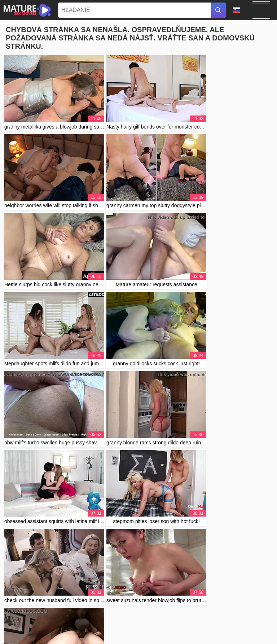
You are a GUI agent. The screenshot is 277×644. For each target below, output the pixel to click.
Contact (180, 628)
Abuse (199, 628)
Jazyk (237, 10)
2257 (215, 628)
